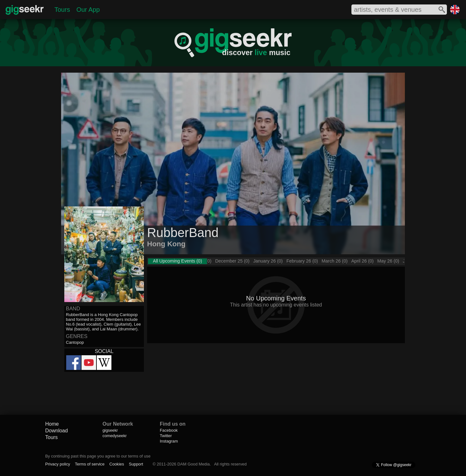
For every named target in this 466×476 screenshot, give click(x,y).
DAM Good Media (194, 464)
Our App (88, 10)
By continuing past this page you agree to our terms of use (98, 456)
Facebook (169, 430)
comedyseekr (115, 436)
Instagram (169, 441)
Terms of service (90, 464)
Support (136, 464)
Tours (62, 10)
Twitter (166, 436)
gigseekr (110, 430)
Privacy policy (58, 464)
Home (52, 424)
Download (56, 431)
